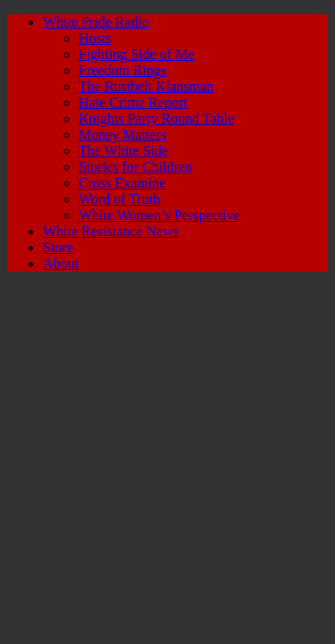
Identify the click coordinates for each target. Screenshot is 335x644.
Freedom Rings (122, 70)
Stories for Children (135, 167)
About (61, 263)
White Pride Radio (96, 22)
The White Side (123, 151)
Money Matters (122, 135)
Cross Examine (122, 183)
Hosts (95, 38)
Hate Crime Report (133, 102)
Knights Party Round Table (156, 119)
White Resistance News (111, 231)
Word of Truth (119, 199)
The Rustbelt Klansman (146, 86)
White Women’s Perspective (159, 215)
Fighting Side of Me (136, 54)
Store (58, 247)
